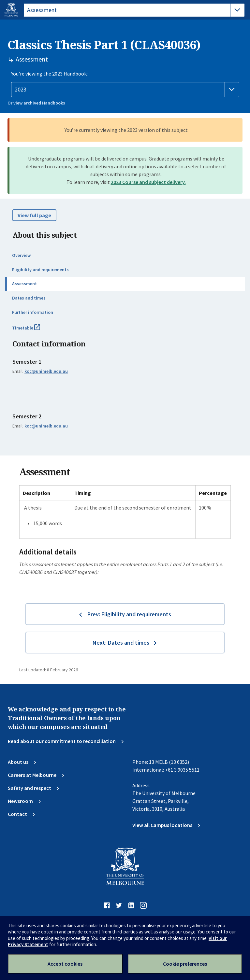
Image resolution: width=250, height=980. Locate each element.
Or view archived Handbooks (36, 103)
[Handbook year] (125, 90)
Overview (21, 255)
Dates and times (29, 298)
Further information (33, 312)
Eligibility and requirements (40, 270)
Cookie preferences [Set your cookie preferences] (185, 964)
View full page (34, 215)
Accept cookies (65, 964)
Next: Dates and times (121, 643)
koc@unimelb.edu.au (46, 371)
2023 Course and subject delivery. (148, 182)
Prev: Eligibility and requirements (129, 614)
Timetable (33, 330)
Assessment (24, 284)
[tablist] (134, 10)
